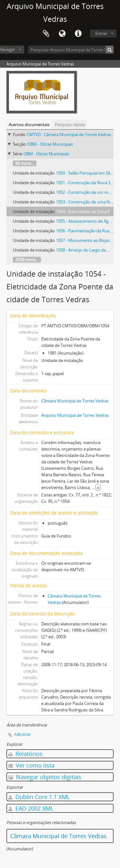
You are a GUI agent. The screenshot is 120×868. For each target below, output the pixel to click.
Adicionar (23, 734)
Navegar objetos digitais (45, 777)
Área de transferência (46, 34)
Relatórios (25, 754)
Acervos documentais (29, 125)
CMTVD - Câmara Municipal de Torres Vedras (69, 134)
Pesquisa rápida (70, 125)
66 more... (25, 163)
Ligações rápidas (78, 34)
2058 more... (27, 260)
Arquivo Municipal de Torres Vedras (75, 415)
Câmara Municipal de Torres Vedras (75, 401)
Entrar (101, 33)
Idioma (62, 34)
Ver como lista (31, 765)
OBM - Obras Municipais (50, 144)
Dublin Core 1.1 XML (39, 797)
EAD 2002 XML (31, 808)
